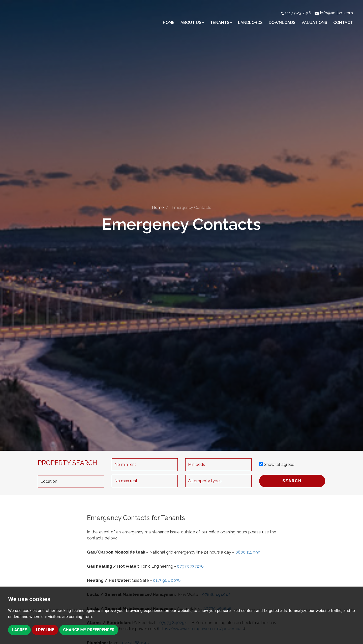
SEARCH (292, 481)
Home (169, 23)
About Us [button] (192, 23)
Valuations (314, 23)
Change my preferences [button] (89, 630)
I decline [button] (45, 630)
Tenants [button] (221, 23)
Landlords (250, 23)
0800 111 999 (248, 552)
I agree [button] (19, 630)
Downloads (282, 23)
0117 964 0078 (167, 580)
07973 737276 (190, 566)
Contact (343, 23)
